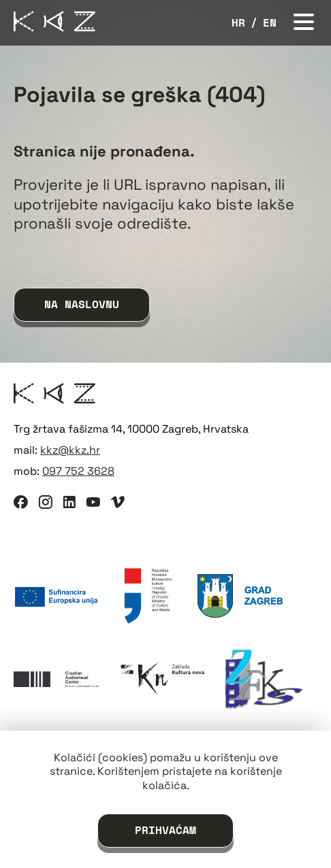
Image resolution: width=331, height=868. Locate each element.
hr (238, 23)
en (270, 23)
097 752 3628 (78, 471)
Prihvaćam (165, 830)
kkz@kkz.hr (70, 450)
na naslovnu (82, 304)
